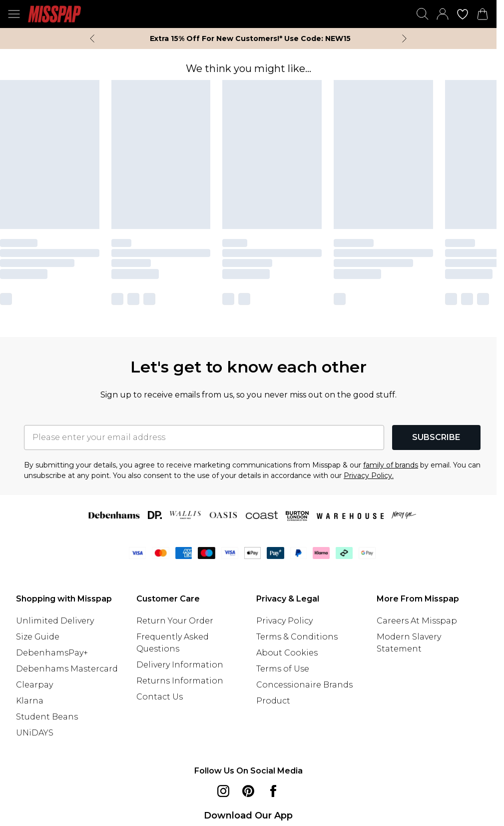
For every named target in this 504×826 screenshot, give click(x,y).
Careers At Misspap (417, 621)
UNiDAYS (35, 733)
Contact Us (160, 697)
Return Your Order (175, 621)
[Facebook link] (273, 791)
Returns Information (180, 681)
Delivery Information (180, 665)
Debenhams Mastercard (67, 669)
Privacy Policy (284, 621)
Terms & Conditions (297, 637)
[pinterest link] (248, 791)
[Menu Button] (14, 14)
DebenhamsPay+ (52, 653)
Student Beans (47, 717)
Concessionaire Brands (304, 685)
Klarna (30, 701)
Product (273, 701)
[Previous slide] (92, 38)
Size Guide (38, 637)
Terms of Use (283, 669)
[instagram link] (223, 791)
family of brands (391, 465)
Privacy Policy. (369, 475)
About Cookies (287, 653)
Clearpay (34, 685)
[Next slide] (404, 38)
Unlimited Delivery (55, 621)
